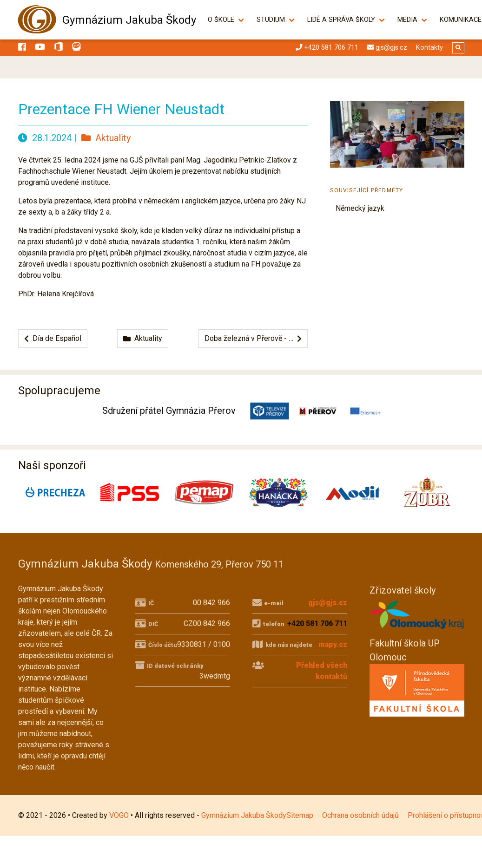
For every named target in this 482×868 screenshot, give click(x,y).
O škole (226, 20)
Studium (276, 20)
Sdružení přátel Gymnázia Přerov (169, 411)
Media (413, 20)
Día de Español (53, 338)
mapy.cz (333, 644)
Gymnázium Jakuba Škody (129, 20)
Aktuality (106, 138)
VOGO (119, 815)
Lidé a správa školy (346, 20)
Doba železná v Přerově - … (253, 338)
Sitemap (300, 815)
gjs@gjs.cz (328, 603)
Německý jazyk (360, 208)
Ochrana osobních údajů (360, 815)
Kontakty (429, 48)
